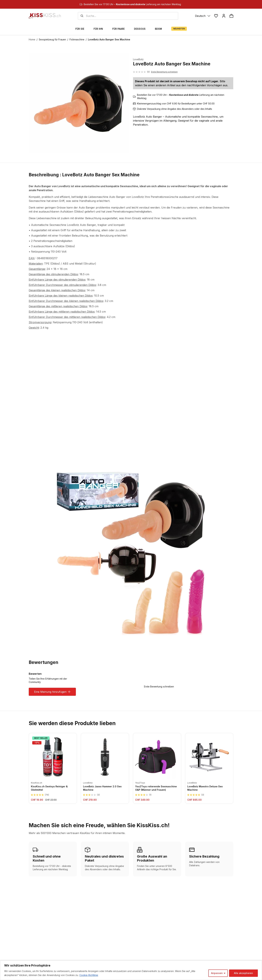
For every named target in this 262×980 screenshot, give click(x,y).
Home (32, 39)
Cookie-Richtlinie (89, 975)
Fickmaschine (77, 39)
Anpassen (217, 973)
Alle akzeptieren (243, 973)
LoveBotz (138, 59)
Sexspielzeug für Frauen (52, 39)
